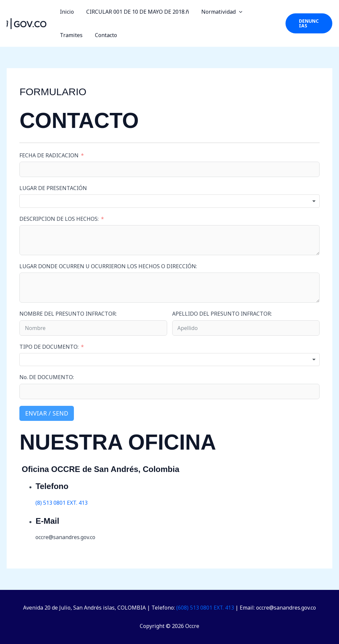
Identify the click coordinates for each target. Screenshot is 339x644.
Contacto (70, 35)
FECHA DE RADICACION (49, 155)
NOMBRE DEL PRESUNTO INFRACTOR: (68, 314)
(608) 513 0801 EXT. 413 (205, 608)
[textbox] (169, 201)
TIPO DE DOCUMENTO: (50, 347)
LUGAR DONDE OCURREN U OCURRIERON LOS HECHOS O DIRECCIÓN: (108, 266)
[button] (235, 12)
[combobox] (169, 201)
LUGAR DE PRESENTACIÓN (53, 188)
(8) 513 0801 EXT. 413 (62, 503)
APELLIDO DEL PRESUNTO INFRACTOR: (222, 314)
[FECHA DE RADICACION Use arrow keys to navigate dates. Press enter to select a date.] (169, 169)
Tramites (260, 12)
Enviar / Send (47, 413)
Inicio (66, 12)
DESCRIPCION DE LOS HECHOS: (59, 219)
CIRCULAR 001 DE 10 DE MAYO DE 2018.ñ (135, 12)
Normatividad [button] (217, 12)
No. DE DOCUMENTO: (47, 377)
